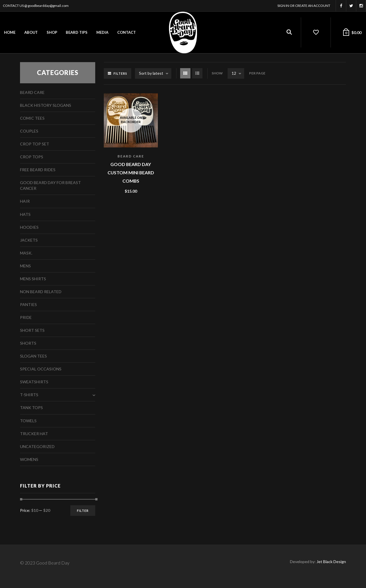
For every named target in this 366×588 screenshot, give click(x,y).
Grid (185, 73)
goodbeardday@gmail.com (48, 6)
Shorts (28, 343)
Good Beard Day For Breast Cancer (50, 185)
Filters (120, 73)
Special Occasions (41, 369)
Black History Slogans (46, 105)
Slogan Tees (33, 356)
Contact (127, 32)
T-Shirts (29, 395)
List (197, 73)
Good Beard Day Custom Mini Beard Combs (131, 172)
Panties (28, 304)
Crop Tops (32, 157)
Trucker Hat (34, 434)
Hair (25, 201)
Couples (29, 131)
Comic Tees (32, 118)
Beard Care (131, 156)
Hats (25, 214)
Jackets (29, 240)
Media (102, 32)
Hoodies (29, 227)
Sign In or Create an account (304, 6)
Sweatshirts (34, 382)
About (31, 32)
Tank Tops (31, 408)
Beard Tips (77, 32)
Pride (26, 317)
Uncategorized (37, 446)
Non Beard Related (41, 292)
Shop (52, 32)
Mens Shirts (33, 279)
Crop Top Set (35, 144)
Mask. (26, 253)
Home (10, 32)
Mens (25, 266)
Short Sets (32, 330)
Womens (29, 459)
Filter (83, 511)
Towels (28, 421)
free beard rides (38, 170)
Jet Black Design (331, 562)
